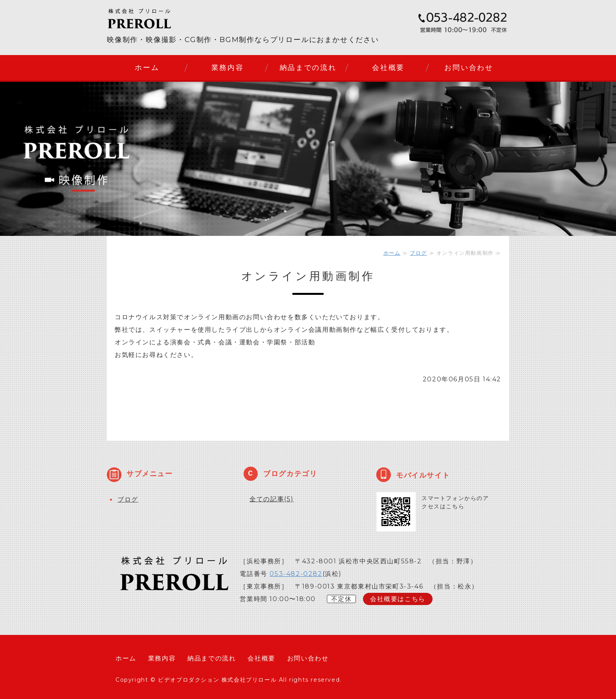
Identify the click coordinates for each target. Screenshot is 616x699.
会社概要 (388, 68)
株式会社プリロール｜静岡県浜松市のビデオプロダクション (154, 19)
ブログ (418, 253)
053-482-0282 (296, 574)
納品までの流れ (308, 68)
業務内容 (228, 68)
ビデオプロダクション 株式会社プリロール (217, 680)
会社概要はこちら (398, 599)
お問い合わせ (469, 68)
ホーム (147, 68)
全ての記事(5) (272, 499)
